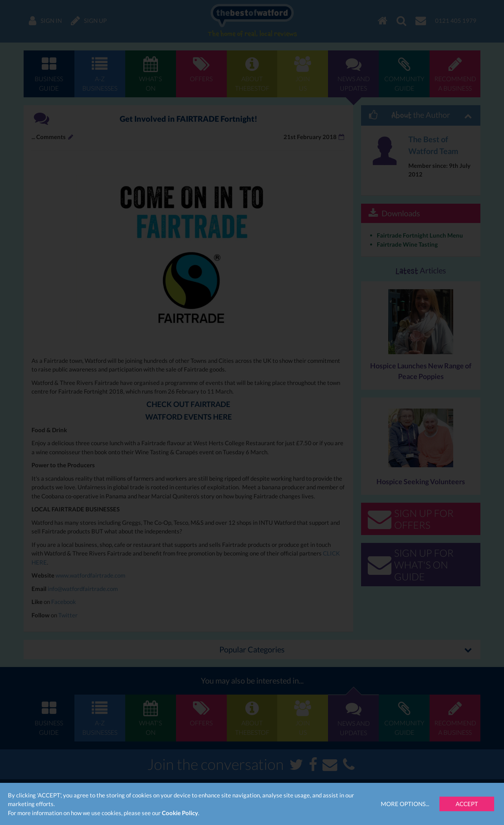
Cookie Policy (180, 813)
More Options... (405, 804)
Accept (467, 804)
